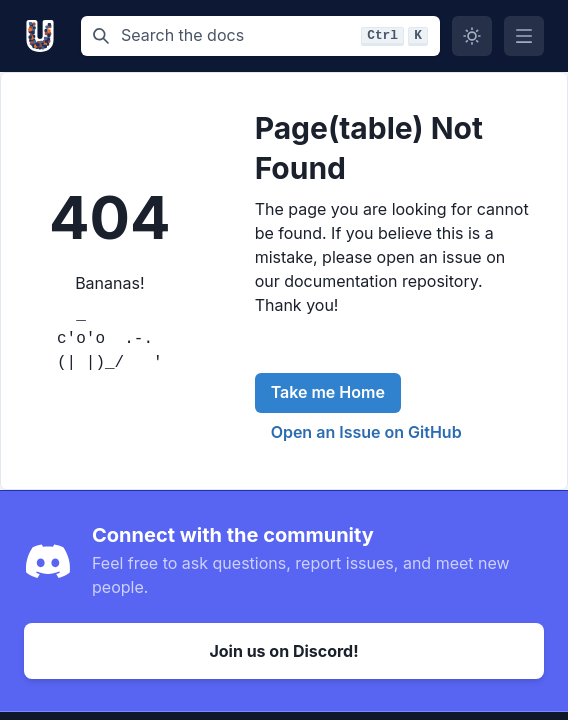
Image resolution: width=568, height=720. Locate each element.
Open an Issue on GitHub (366, 432)
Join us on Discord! (283, 651)
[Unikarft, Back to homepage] (44, 36)
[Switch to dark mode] (472, 36)
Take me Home (328, 392)
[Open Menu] (524, 36)
